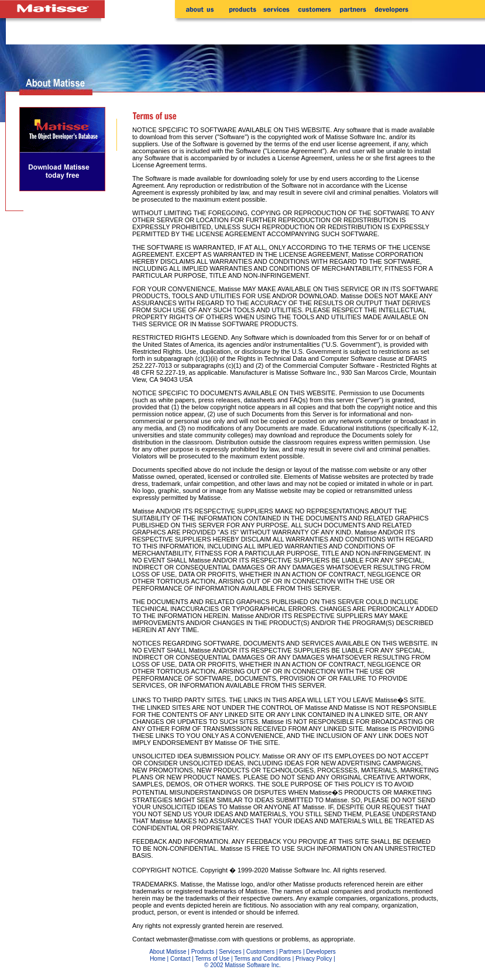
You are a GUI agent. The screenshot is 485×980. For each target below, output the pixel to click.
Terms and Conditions (262, 959)
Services (230, 952)
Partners (290, 952)
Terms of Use (212, 959)
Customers (260, 952)
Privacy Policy (314, 959)
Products (203, 952)
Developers (321, 952)
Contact (180, 959)
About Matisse (168, 952)
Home (158, 959)
